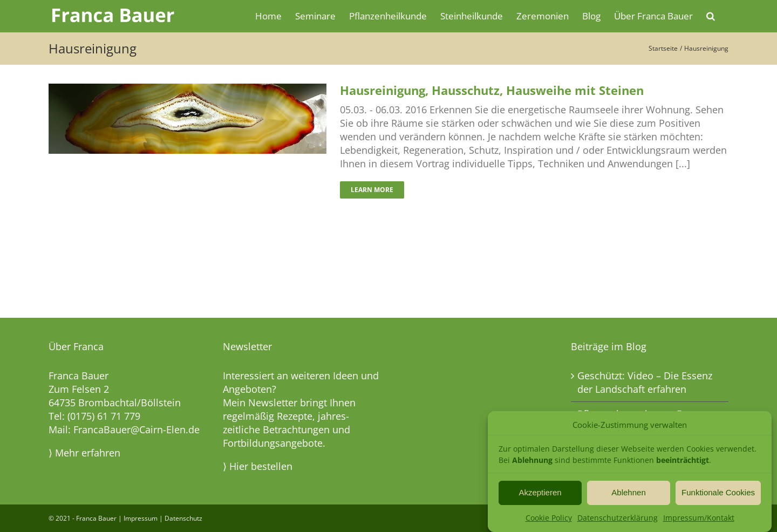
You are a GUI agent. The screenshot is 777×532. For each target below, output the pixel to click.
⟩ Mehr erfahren (84, 453)
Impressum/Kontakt (699, 518)
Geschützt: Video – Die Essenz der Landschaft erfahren (645, 382)
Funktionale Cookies (718, 493)
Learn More (372, 190)
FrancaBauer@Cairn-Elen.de (137, 429)
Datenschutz (183, 518)
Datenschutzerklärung (618, 518)
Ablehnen (628, 493)
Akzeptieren (540, 493)
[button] (711, 15)
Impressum (141, 518)
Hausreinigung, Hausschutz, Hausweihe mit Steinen (492, 90)
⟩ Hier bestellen (258, 466)
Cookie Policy (549, 518)
